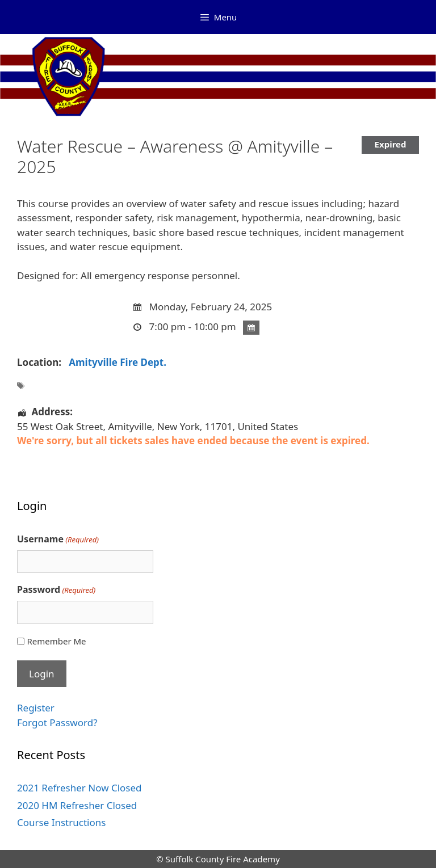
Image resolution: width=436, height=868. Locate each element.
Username (58, 539)
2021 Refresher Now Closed (79, 788)
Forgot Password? (57, 722)
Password (56, 590)
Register (36, 708)
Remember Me (56, 641)
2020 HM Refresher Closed (77, 805)
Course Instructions (61, 822)
